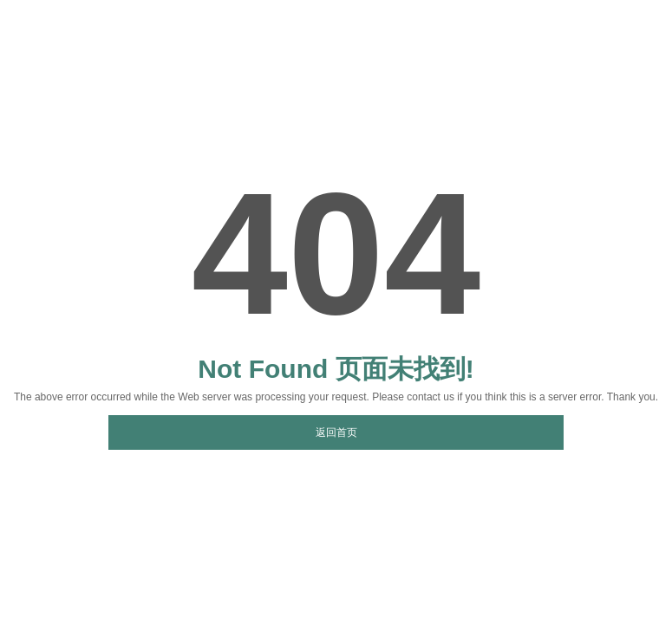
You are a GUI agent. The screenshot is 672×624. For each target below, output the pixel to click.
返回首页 (336, 432)
